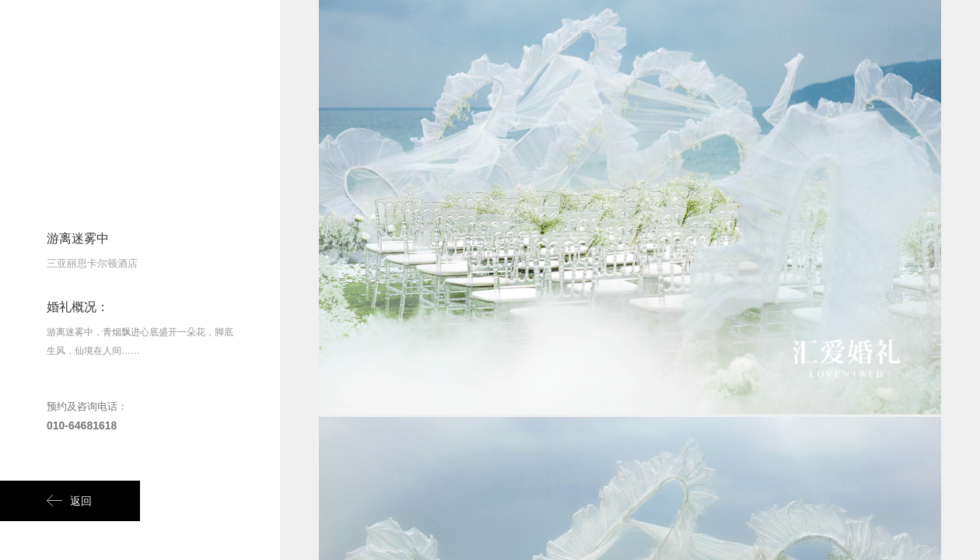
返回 (69, 501)
